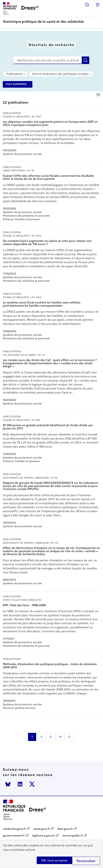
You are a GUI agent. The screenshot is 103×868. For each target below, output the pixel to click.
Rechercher (87, 5)
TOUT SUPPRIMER (16, 84)
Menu (98, 5)
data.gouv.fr (65, 829)
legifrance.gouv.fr (44, 836)
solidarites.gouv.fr (14, 829)
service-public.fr (73, 836)
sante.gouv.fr (42, 829)
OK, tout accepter (54, 860)
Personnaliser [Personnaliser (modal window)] (86, 861)
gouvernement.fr (14, 836)
